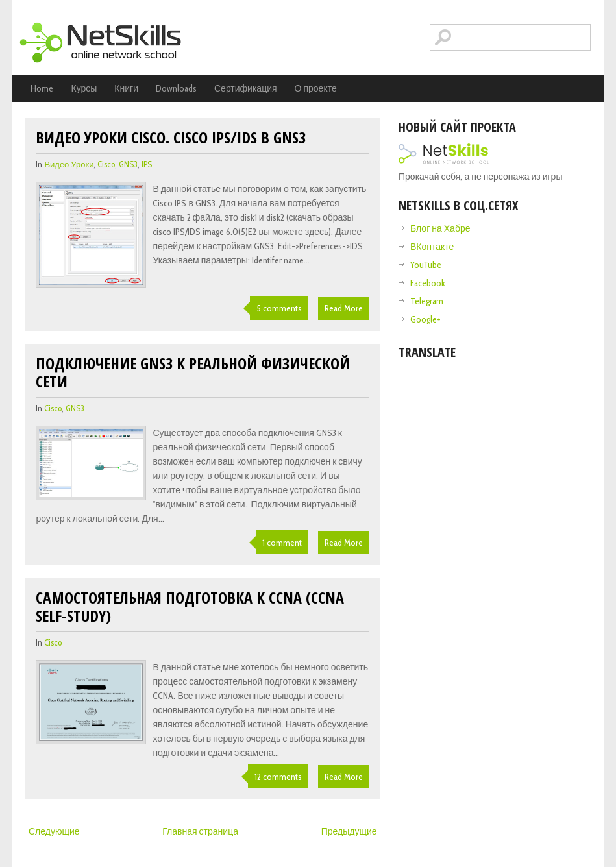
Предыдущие (349, 831)
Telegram (427, 301)
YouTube (426, 265)
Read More (344, 308)
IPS (147, 164)
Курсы (84, 88)
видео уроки (69, 164)
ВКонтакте (432, 247)
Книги (126, 88)
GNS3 (128, 164)
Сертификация (246, 88)
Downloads (176, 88)
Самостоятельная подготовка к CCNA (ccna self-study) (190, 606)
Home (42, 88)
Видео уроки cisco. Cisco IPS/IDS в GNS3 (171, 137)
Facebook (428, 283)
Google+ (425, 319)
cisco (106, 164)
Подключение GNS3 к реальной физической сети (193, 372)
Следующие (54, 831)
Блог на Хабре (440, 228)
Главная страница (200, 831)
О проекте (316, 88)
